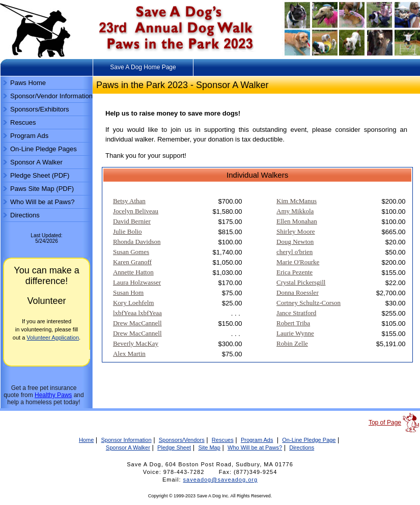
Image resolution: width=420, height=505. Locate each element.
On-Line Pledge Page (309, 440)
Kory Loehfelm (134, 303)
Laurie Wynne (295, 333)
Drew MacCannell (137, 323)
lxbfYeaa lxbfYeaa (137, 313)
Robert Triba (293, 323)
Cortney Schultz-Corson (309, 303)
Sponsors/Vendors (182, 440)
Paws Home (28, 83)
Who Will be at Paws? (42, 202)
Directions (25, 215)
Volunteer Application (53, 338)
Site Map (209, 447)
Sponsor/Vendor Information (51, 96)
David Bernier (132, 221)
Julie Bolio (128, 231)
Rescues (23, 122)
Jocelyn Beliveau (136, 211)
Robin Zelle (292, 343)
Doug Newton (295, 242)
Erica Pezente (295, 272)
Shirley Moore (296, 231)
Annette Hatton (133, 272)
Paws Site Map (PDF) (42, 189)
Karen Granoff (132, 262)
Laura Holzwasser (137, 282)
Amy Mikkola (295, 211)
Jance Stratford (296, 313)
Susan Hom (128, 292)
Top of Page (385, 423)
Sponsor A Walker (36, 162)
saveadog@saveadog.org (221, 480)
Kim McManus (297, 201)
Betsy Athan (129, 201)
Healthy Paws (53, 395)
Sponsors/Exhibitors (40, 109)
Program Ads (29, 136)
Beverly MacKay (136, 343)
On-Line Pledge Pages (44, 149)
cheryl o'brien (295, 252)
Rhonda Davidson (137, 242)
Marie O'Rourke (298, 262)
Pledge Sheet (174, 447)
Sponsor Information (126, 440)
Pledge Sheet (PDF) (40, 175)
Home (86, 440)
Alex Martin (129, 354)
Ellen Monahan (297, 221)
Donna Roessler (298, 292)
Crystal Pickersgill (301, 282)
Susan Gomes (131, 252)
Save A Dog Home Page (143, 67)
